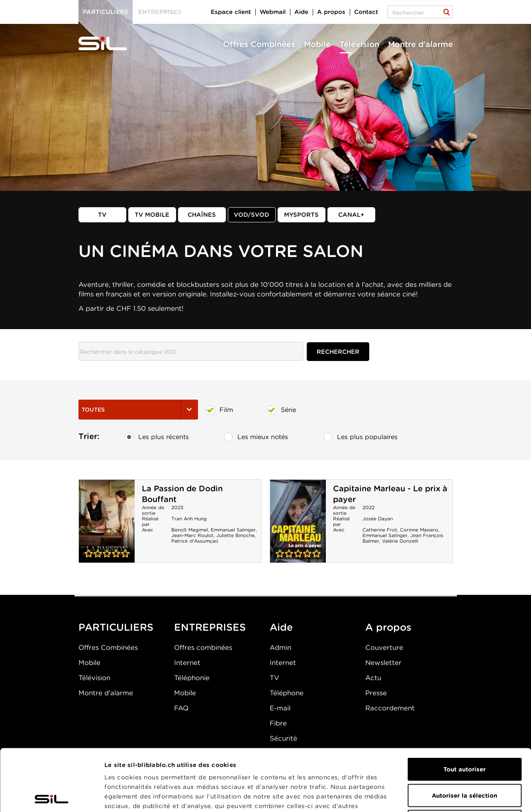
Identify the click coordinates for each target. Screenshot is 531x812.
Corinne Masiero (419, 530)
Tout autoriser (464, 708)
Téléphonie (192, 678)
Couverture (384, 647)
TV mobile (152, 215)
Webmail (273, 12)
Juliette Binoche (235, 535)
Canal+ (351, 215)
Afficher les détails (449, 796)
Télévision (359, 44)
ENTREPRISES (210, 627)
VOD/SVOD (252, 215)
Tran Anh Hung (189, 519)
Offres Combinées (259, 44)
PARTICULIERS (116, 627)
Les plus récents (157, 437)
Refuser (464, 760)
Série (282, 410)
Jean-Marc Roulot (192, 535)
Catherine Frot (380, 530)
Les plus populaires (361, 437)
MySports (301, 215)
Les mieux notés (256, 437)
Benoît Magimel (190, 530)
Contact (366, 12)
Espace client (231, 12)
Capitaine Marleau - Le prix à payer (298, 521)
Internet (187, 663)
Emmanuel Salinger (233, 530)
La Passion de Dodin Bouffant (107, 521)
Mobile (317, 44)
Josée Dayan (378, 519)
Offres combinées (203, 647)
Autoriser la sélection (464, 734)
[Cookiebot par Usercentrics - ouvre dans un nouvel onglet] (52, 796)
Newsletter (383, 663)
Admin (280, 647)
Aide (301, 12)
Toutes (138, 410)
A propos (331, 12)
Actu (373, 678)
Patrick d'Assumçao (195, 541)
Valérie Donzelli (400, 541)
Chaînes (202, 215)
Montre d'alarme (420, 44)
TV (102, 215)
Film (219, 410)
